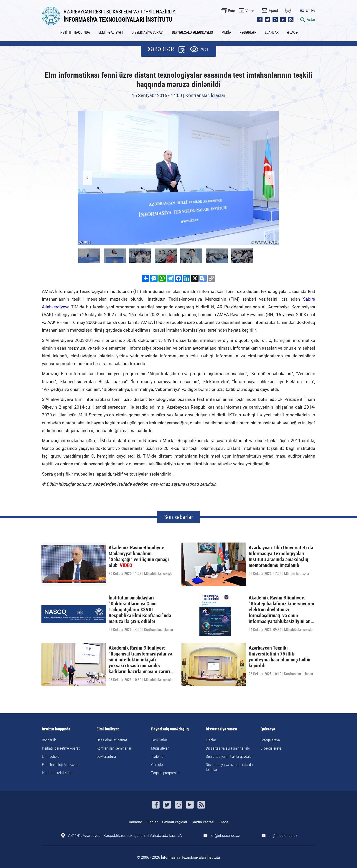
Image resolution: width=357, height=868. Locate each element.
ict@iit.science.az (225, 836)
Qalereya (268, 729)
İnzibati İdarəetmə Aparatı (61, 748)
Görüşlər (158, 765)
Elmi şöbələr (51, 756)
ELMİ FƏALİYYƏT (111, 32)
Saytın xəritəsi (203, 822)
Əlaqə (223, 822)
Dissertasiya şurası (221, 729)
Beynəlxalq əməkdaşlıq (170, 729)
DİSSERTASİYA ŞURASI (148, 32)
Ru (313, 10)
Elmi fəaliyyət (108, 729)
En (308, 10)
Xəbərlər (135, 822)
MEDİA (226, 32)
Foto (232, 11)
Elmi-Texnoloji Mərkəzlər (60, 765)
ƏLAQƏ (292, 32)
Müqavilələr (160, 748)
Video (250, 11)
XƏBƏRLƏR (248, 32)
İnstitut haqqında (56, 729)
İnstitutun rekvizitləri (57, 773)
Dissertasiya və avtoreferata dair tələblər (230, 767)
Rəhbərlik (49, 740)
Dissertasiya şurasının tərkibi (228, 748)
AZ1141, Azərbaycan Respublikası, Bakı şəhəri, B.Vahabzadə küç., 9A (125, 836)
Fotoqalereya (270, 740)
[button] (270, 178)
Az (302, 10)
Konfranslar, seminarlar (114, 748)
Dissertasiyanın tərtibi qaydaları (230, 756)
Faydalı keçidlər (175, 822)
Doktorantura (106, 756)
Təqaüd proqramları (166, 773)
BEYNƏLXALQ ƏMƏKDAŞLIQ (193, 32)
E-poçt (273, 10)
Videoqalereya (271, 748)
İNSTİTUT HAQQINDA (75, 32)
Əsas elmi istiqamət (112, 740)
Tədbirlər (158, 756)
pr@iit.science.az (283, 836)
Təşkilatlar (159, 740)
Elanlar (211, 740)
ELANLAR (272, 32)
